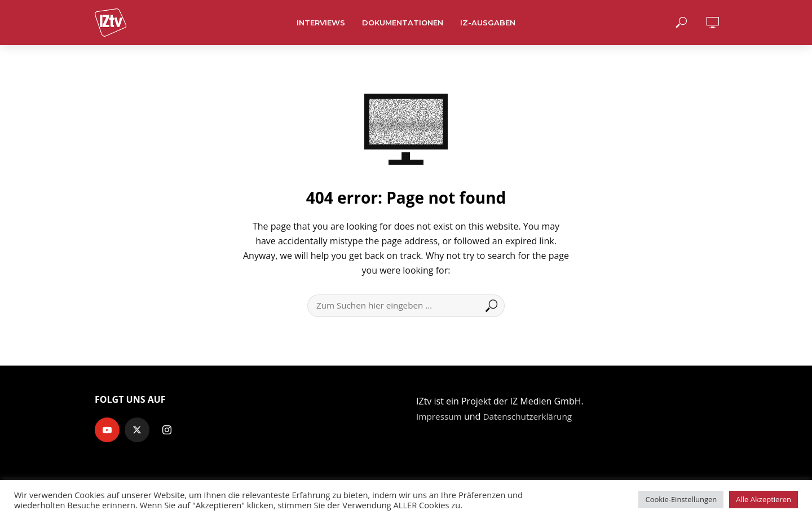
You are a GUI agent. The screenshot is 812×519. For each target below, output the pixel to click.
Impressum (440, 416)
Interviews (321, 23)
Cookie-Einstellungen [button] (681, 499)
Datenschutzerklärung (531, 416)
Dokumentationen (403, 23)
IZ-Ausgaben (488, 23)
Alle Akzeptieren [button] (764, 499)
